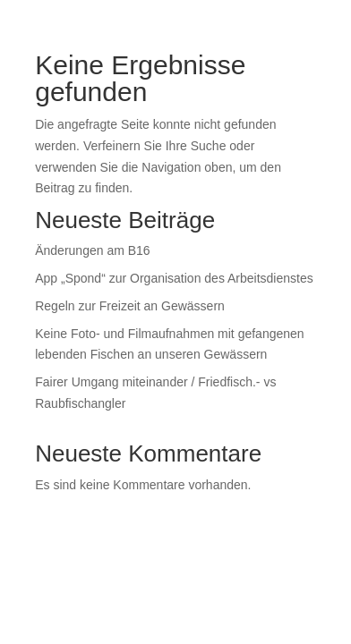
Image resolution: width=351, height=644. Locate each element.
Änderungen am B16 (92, 250)
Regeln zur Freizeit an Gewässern (130, 306)
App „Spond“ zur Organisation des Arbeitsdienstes (174, 278)
